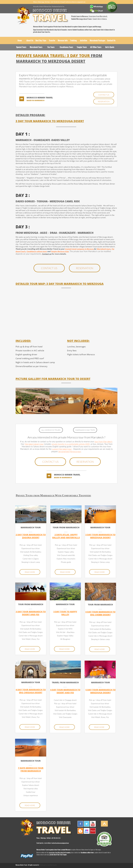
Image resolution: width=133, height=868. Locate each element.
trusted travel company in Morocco (79, 249)
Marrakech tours (104, 249)
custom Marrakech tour (62, 449)
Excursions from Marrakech (45, 30)
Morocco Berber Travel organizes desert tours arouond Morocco (54, 850)
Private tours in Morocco (80, 16)
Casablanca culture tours (87, 853)
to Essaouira (67, 853)
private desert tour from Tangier (58, 855)
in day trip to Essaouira (60, 30)
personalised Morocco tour (70, 452)
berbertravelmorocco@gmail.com (75, 2)
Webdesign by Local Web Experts (48, 865)
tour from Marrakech (103, 442)
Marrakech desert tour (34, 444)
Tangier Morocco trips (60, 251)
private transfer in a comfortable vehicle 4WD (71, 444)
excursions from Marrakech (56, 853)
